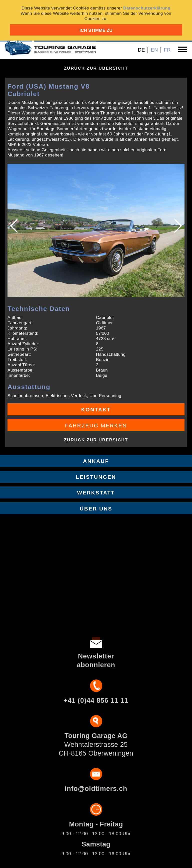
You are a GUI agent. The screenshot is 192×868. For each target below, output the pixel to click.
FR (167, 50)
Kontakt (96, 409)
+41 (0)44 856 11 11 (96, 701)
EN (154, 50)
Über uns (96, 509)
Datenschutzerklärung (147, 8)
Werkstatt (96, 493)
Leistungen (96, 477)
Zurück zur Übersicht (96, 68)
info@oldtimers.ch (96, 789)
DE (141, 50)
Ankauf (96, 461)
